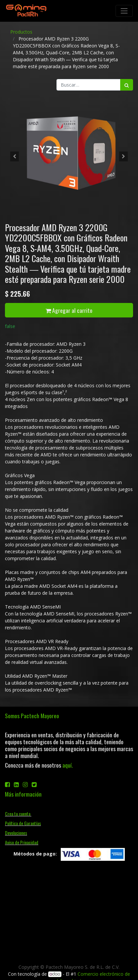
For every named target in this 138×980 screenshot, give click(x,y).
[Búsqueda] (127, 85)
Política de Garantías (23, 823)
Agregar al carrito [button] (69, 310)
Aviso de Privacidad (22, 842)
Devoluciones (16, 833)
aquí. (68, 765)
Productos (21, 32)
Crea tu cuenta (18, 814)
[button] (15, 156)
